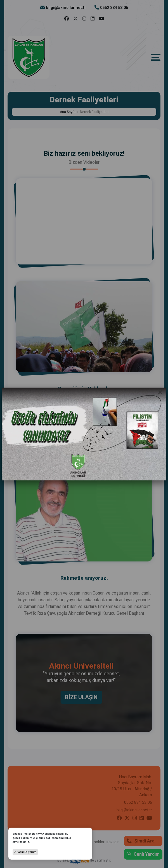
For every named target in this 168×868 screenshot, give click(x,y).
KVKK (41, 834)
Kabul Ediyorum (25, 852)
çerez (16, 838)
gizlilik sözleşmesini (50, 838)
